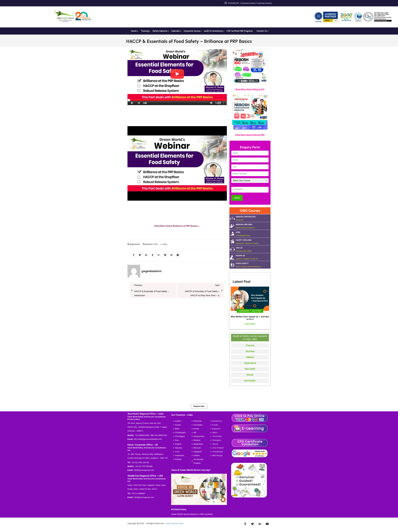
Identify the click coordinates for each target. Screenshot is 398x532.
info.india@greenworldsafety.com (148, 439)
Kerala (250, 375)
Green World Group (175, 523)
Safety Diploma (160, 31)
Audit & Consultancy (213, 31)
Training (145, 31)
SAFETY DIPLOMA (253, 241)
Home (134, 31)
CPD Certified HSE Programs (240, 31)
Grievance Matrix (248, 3)
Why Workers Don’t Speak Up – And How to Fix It (250, 318)
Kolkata (250, 357)
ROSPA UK (253, 257)
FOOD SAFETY (253, 265)
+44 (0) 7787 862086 (144, 466)
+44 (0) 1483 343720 (140, 462)
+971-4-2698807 (138, 493)
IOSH (253, 234)
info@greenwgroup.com (144, 470)
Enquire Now (199, 406)
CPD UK (253, 249)
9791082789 (233, 3)
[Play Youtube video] (177, 163)
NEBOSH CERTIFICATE (253, 218)
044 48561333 (161, 435)
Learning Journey (264, 3)
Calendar (175, 31)
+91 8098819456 (142, 435)
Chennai (250, 345)
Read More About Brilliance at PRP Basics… (177, 226)
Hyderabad (250, 363)
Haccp (165, 244)
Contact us (262, 31)
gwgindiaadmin (152, 271)
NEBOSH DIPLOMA (253, 226)
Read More (250, 324)
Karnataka (250, 381)
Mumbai (250, 351)
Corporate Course (192, 31)
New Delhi (250, 369)
